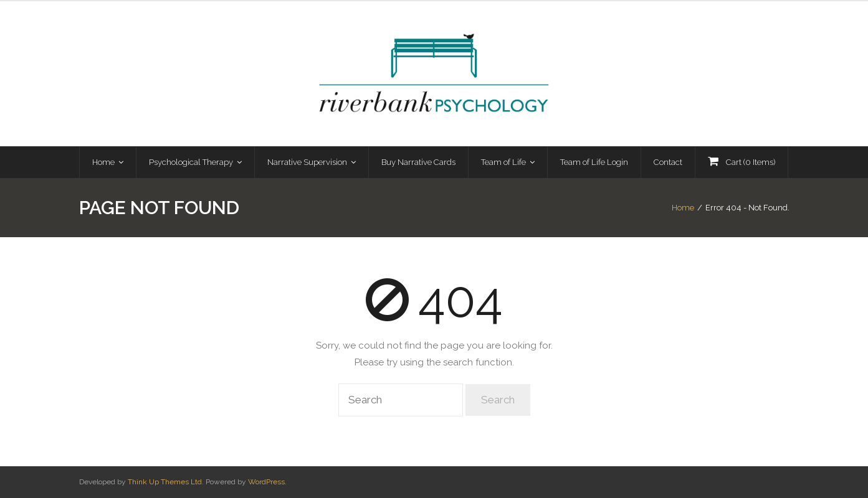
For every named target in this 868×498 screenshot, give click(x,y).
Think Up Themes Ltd (165, 482)
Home (683, 208)
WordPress (266, 482)
